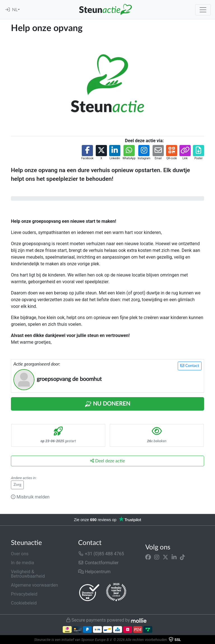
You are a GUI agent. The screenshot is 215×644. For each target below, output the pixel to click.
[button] (87, 153)
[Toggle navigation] (203, 10)
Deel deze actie (107, 461)
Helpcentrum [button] (94, 572)
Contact (190, 366)
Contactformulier (98, 563)
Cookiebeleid (24, 603)
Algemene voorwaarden (34, 585)
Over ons (20, 554)
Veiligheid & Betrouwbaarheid (28, 574)
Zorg (17, 485)
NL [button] (15, 10)
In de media (23, 563)
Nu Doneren (107, 404)
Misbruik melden (30, 497)
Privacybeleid (24, 594)
